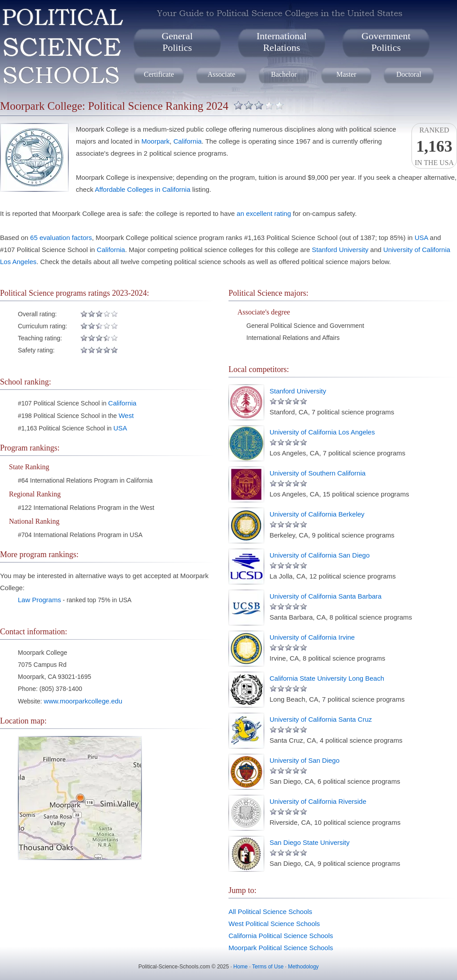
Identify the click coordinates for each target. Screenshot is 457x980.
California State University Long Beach (327, 678)
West (126, 416)
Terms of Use (268, 967)
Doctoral (409, 74)
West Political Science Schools (274, 924)
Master (346, 74)
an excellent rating (264, 213)
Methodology (303, 967)
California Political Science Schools (281, 936)
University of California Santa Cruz (321, 719)
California (187, 141)
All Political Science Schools (270, 912)
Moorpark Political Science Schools (281, 948)
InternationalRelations (282, 42)
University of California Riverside (318, 801)
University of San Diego (305, 760)
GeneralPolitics (177, 42)
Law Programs (39, 600)
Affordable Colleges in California (143, 189)
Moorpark (156, 141)
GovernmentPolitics (386, 42)
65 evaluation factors (61, 238)
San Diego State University (310, 842)
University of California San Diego (320, 555)
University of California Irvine (312, 637)
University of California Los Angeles (322, 432)
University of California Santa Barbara (326, 596)
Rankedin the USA (434, 146)
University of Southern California (318, 473)
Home (241, 967)
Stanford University (340, 250)
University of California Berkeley (317, 514)
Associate (221, 74)
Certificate (159, 74)
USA (421, 238)
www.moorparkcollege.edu (83, 701)
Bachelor (284, 74)
